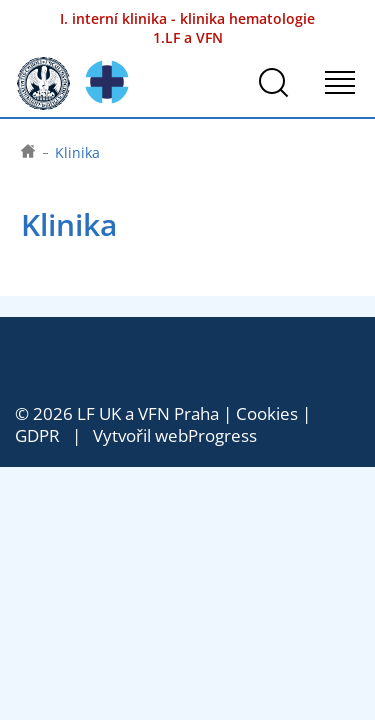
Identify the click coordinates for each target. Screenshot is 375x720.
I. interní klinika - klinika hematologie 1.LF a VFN (187, 28)
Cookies (267, 413)
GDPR (37, 435)
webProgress (206, 435)
